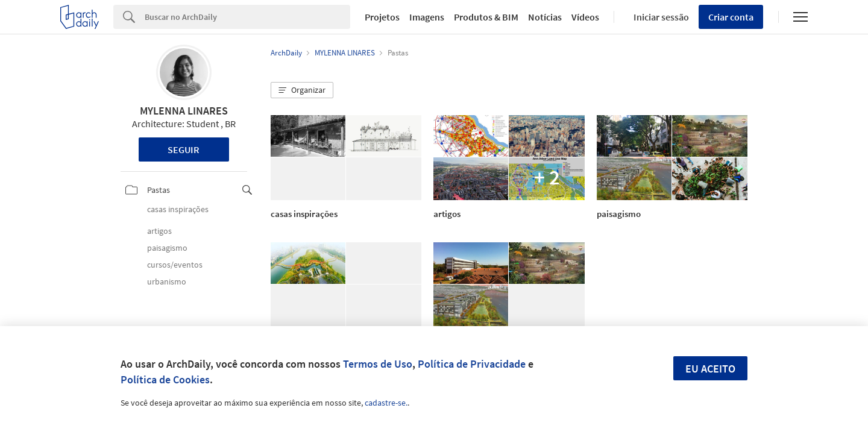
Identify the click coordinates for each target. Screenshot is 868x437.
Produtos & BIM (486, 17)
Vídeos (585, 17)
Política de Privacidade (472, 364)
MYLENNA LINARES (184, 111)
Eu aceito (710, 369)
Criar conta (731, 17)
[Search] (247, 17)
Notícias (545, 17)
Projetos (382, 17)
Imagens (427, 17)
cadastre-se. (386, 403)
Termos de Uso (378, 364)
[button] (302, 90)
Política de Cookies (165, 379)
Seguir (184, 149)
